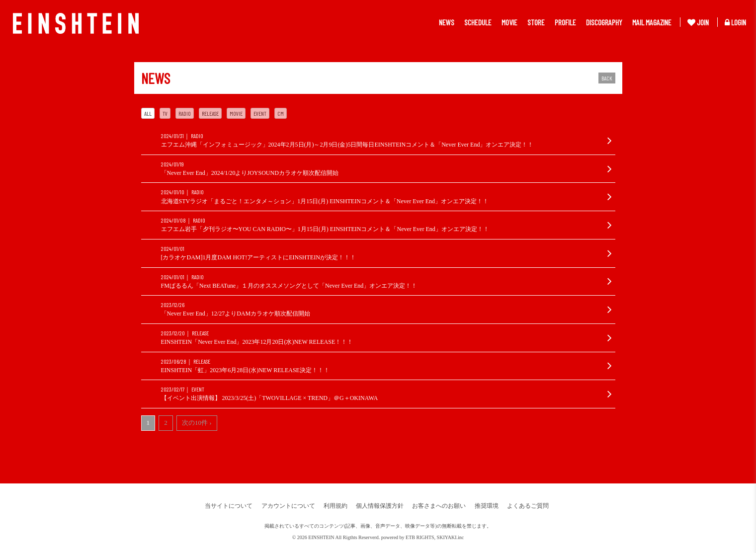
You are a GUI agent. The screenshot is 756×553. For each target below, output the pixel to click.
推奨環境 (487, 506)
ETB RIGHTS (420, 537)
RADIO (185, 113)
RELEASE (210, 113)
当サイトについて (229, 506)
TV (165, 113)
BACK (607, 78)
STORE (536, 22)
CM (281, 113)
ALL (148, 113)
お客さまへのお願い (439, 506)
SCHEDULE (478, 22)
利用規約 (336, 506)
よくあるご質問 (528, 506)
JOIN (698, 22)
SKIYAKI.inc (451, 537)
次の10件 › (197, 423)
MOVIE (509, 22)
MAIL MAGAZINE (652, 22)
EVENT (260, 113)
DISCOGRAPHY (604, 22)
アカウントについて (288, 506)
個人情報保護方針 (380, 506)
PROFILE (565, 22)
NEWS (447, 22)
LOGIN (735, 22)
